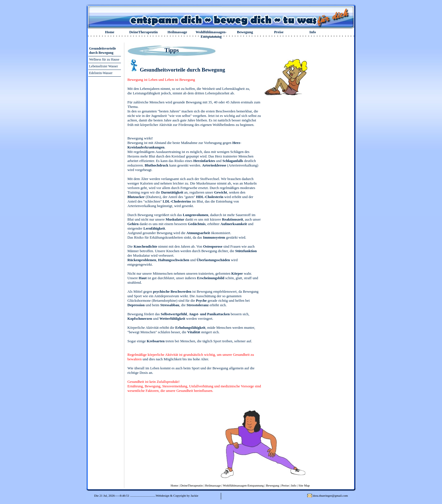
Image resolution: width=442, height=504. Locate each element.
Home (110, 32)
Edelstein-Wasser (101, 73)
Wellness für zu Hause (104, 59)
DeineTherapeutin (143, 32)
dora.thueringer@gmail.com (330, 496)
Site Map (304, 485)
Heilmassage (177, 32)
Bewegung (245, 32)
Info (312, 32)
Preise (279, 32)
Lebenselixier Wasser (103, 66)
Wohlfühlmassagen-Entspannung (211, 34)
